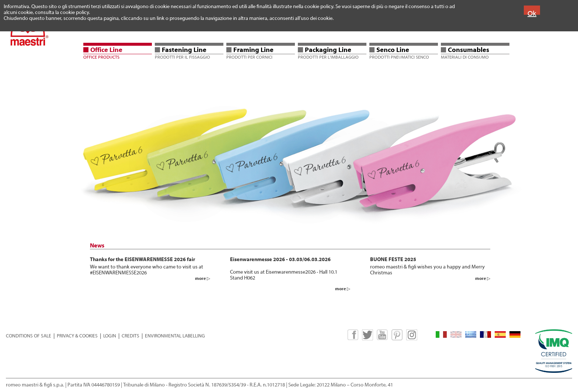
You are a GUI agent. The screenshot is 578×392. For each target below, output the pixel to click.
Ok (532, 13)
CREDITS (130, 336)
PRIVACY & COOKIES (77, 336)
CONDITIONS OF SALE (29, 336)
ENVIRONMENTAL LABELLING (175, 336)
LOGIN (110, 336)
